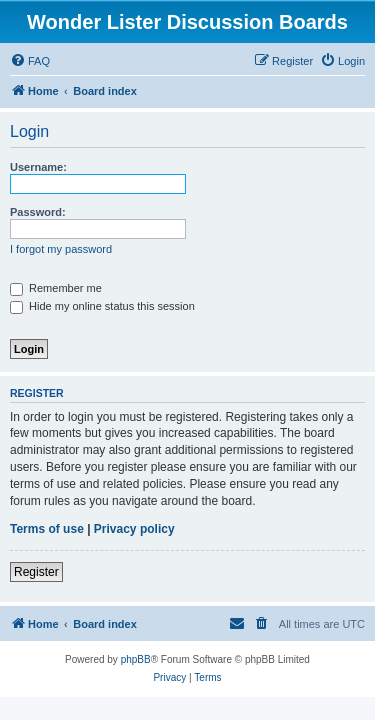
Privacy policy (134, 529)
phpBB (136, 659)
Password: (38, 212)
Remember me (56, 288)
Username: (38, 167)
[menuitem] (30, 61)
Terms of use (47, 529)
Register (36, 572)
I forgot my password (61, 249)
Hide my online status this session (102, 306)
